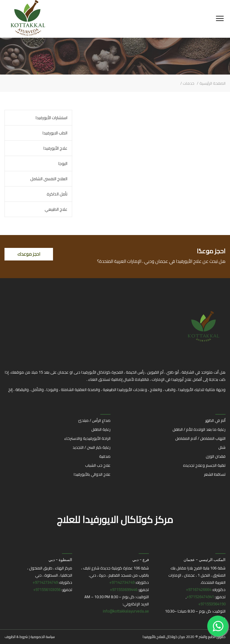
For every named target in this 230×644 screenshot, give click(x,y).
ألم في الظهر (215, 420)
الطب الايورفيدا (55, 133)
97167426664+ (199, 590)
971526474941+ (200, 597)
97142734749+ (122, 582)
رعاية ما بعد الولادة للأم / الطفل (199, 429)
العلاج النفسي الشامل (49, 179)
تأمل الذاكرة (57, 194)
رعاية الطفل (101, 429)
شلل (222, 447)
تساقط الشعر (215, 474)
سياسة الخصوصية (43, 637)
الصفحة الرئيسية (212, 83)
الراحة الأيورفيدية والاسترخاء (87, 438)
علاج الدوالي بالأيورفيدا (92, 474)
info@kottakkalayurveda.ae (126, 611)
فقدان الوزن (216, 456)
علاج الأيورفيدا (55, 148)
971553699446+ (124, 590)
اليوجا (63, 163)
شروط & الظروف (16, 637)
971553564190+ (212, 604)
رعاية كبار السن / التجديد (91, 447)
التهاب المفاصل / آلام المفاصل (200, 438)
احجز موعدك (29, 254)
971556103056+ (47, 590)
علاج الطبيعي (56, 209)
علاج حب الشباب (98, 465)
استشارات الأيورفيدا (52, 118)
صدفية (105, 456)
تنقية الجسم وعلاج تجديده (204, 465)
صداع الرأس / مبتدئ (94, 420)
